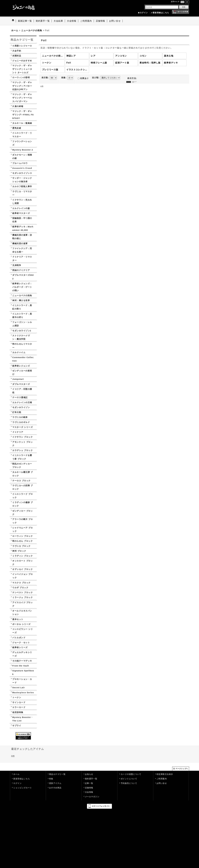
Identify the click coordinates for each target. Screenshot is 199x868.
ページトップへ (182, 769)
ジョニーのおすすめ (22, 61)
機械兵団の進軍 (20, 243)
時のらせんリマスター (22, 346)
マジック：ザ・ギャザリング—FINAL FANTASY (23, 115)
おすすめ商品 (55, 788)
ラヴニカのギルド (21, 422)
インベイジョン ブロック (23, 576)
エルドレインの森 (21, 208)
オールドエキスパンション (22, 612)
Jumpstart (18, 379)
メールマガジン (92, 797)
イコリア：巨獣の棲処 (22, 391)
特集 (51, 779)
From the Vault (21, 666)
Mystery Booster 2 (23, 150)
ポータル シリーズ (21, 624)
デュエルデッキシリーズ (22, 654)
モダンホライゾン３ (22, 173)
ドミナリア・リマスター (22, 258)
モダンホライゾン (21, 407)
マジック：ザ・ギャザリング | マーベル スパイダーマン (22, 98)
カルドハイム (19, 352)
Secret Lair (19, 687)
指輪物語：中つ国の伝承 (22, 220)
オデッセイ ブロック (23, 569)
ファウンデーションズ (22, 143)
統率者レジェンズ (21, 366)
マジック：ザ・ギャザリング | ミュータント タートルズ (22, 69)
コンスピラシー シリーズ (23, 631)
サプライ (17, 726)
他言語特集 (18, 712)
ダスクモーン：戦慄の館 (22, 157)
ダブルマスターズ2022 (23, 277)
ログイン (144, 13)
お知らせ (89, 774)
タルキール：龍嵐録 (22, 123)
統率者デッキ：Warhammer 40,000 (23, 228)
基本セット (18, 619)
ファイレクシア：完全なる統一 (22, 250)
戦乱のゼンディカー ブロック (22, 465)
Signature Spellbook (23, 672)
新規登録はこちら (161, 13)
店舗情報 (89, 788)
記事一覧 (89, 783)
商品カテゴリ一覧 (57, 774)
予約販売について (129, 783)
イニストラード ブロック (23, 496)
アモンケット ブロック (23, 444)
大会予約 (17, 51)
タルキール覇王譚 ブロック (23, 474)
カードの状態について (131, 774)
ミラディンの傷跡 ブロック (23, 504)
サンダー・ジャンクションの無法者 (22, 180)
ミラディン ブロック (23, 556)
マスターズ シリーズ (23, 427)
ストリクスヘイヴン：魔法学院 (21, 337)
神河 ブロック (19, 551)
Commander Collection (23, 359)
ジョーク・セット (21, 642)
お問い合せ (162, 783)
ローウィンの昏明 (21, 77)
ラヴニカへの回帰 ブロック (23, 487)
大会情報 (89, 792)
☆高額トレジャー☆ (22, 46)
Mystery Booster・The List (23, 719)
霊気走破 (17, 128)
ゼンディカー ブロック (23, 513)
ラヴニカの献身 (20, 417)
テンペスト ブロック (23, 592)
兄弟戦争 (17, 265)
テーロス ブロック (21, 481)
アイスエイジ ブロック (23, 604)
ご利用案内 (162, 779)
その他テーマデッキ (22, 661)
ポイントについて (129, 779)
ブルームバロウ (20, 163)
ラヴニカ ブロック (21, 546)
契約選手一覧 (91, 779)
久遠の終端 (18, 106)
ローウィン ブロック (23, 536)
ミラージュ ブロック (23, 597)
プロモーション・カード (22, 681)
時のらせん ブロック (23, 541)
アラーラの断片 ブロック (23, 521)
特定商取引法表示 (165, 774)
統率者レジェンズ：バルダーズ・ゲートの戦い (22, 287)
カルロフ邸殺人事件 (22, 186)
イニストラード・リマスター (22, 135)
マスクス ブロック (21, 583)
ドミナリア (18, 432)
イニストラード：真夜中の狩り (22, 315)
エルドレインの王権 (22, 402)
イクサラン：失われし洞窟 (22, 202)
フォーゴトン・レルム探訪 (22, 324)
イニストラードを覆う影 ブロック (22, 457)
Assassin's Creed (22, 168)
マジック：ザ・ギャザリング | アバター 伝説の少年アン (22, 86)
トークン (17, 697)
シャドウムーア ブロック (23, 529)
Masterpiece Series (23, 693)
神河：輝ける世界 (21, 300)
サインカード (19, 702)
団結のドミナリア (21, 270)
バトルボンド (19, 638)
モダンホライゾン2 (22, 331)
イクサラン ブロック (23, 437)
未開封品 (17, 56)
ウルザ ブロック (20, 588)
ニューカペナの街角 (22, 295)
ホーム (17, 774)
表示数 (45, 78)
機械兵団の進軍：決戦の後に (22, 237)
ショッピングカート (23, 788)
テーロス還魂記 (20, 397)
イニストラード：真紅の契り (22, 307)
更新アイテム (55, 783)
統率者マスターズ (21, 213)
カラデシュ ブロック (23, 450)
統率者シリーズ (20, 647)
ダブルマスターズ (21, 384)
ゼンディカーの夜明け (22, 372)
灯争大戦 (17, 412)
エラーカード (19, 707)
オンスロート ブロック (23, 562)
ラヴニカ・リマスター (22, 193)
